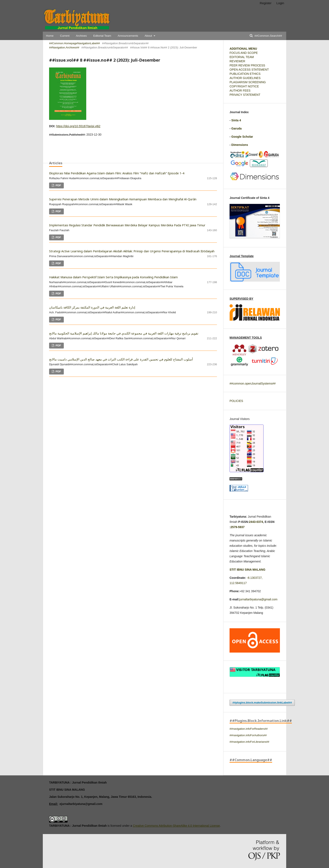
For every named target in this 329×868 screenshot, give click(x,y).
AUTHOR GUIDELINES (245, 78)
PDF (58, 185)
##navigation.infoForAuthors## (248, 735)
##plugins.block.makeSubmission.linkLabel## (262, 703)
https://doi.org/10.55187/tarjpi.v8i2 (78, 126)
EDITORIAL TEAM (242, 57)
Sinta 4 (236, 120)
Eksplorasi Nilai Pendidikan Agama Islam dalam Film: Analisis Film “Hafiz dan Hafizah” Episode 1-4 (117, 173)
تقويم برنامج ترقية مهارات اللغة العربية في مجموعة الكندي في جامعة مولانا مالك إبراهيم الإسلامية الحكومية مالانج (124, 333)
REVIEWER (237, 61)
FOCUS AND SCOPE (244, 53)
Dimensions (240, 145)
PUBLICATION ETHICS (245, 74)
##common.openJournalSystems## (253, 383)
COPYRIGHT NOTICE (244, 86)
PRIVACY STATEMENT (245, 95)
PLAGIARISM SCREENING (248, 82)
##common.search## (268, 36)
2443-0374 (256, 522)
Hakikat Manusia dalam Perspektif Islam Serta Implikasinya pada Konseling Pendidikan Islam (113, 277)
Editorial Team (102, 36)
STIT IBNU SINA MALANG (247, 570)
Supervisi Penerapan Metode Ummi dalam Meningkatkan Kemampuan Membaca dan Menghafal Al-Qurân (123, 199)
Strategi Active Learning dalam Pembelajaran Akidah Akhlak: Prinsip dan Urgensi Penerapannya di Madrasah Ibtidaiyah (132, 251)
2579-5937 (238, 527)
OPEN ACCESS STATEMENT (249, 70)
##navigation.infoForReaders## (249, 729)
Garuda (237, 128)
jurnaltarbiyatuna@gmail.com (258, 599)
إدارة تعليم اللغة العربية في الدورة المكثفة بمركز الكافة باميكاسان (92, 307)
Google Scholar (242, 137)
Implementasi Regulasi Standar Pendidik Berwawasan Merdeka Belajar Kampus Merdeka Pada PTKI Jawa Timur (127, 225)
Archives (81, 36)
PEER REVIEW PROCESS (247, 65)
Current (65, 36)
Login (280, 3)
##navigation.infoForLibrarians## (249, 742)
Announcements (128, 36)
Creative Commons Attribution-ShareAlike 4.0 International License (176, 826)
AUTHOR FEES (240, 91)
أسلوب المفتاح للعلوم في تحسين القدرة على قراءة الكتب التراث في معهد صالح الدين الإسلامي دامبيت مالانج (121, 359)
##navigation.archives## (64, 47)
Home (50, 36)
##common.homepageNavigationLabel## (74, 43)
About (149, 36)
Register (266, 3)
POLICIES (236, 401)
